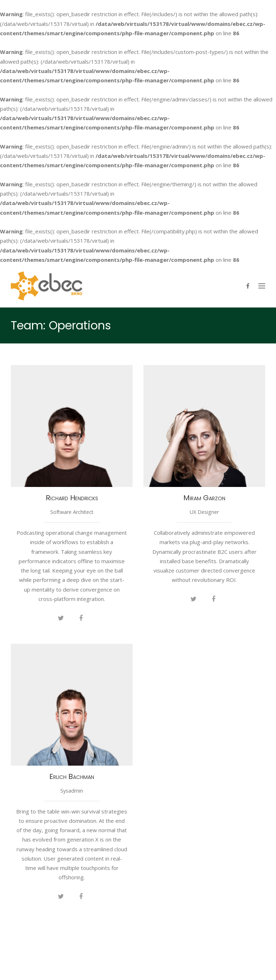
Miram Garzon (204, 498)
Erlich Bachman (72, 776)
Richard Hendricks (72, 498)
